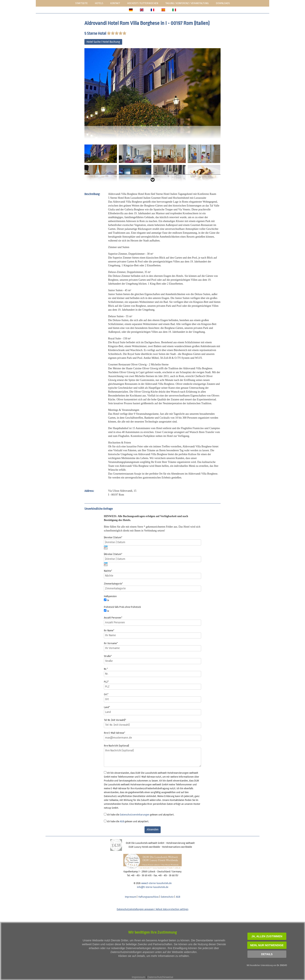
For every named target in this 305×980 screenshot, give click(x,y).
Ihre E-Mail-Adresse (115, 733)
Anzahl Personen (113, 618)
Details (267, 954)
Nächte (108, 571)
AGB (122, 821)
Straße (108, 656)
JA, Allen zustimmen (267, 936)
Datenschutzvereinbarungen (135, 815)
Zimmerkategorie (113, 584)
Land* (107, 707)
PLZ (106, 682)
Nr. (106, 669)
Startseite (82, 3)
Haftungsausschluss (148, 897)
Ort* (106, 694)
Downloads (223, 3)
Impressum (131, 897)
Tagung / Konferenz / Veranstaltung (187, 3)
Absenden (153, 830)
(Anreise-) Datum (113, 537)
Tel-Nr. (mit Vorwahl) (115, 720)
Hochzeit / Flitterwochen (143, 3)
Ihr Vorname (111, 643)
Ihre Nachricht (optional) (116, 746)
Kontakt (115, 3)
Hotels (99, 3)
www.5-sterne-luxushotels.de (156, 883)
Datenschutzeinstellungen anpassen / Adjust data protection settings (152, 909)
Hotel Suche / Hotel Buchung (103, 42)
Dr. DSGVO (282, 965)
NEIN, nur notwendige (267, 945)
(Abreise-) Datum (113, 554)
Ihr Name (109, 630)
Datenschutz (167, 897)
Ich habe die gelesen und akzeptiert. (141, 815)
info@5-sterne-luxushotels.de (153, 887)
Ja (108, 600)
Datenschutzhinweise (160, 977)
